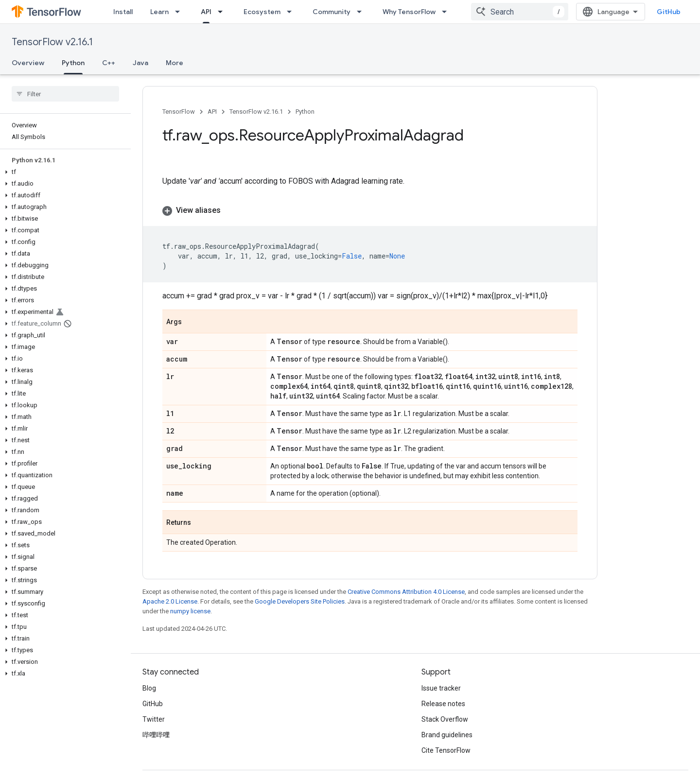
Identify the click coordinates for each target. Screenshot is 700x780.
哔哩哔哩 (156, 735)
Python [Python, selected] (73, 63)
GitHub (669, 12)
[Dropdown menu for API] (223, 12)
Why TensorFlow (409, 12)
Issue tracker (441, 688)
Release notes (443, 704)
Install (123, 12)
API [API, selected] (206, 12)
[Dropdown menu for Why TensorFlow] (447, 12)
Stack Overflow (445, 719)
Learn (159, 12)
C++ (109, 63)
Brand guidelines (447, 735)
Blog (149, 688)
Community (332, 12)
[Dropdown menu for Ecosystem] (292, 12)
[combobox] (520, 12)
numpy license (190, 611)
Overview (28, 63)
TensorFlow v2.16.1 (52, 42)
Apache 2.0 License (170, 601)
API (212, 112)
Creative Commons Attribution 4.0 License (406, 592)
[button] (63, 172)
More (175, 63)
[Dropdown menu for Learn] (180, 12)
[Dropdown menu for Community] (362, 12)
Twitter (154, 719)
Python (305, 112)
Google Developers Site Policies (300, 601)
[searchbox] (65, 94)
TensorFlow (179, 112)
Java (140, 63)
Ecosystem (262, 12)
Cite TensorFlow (446, 750)
